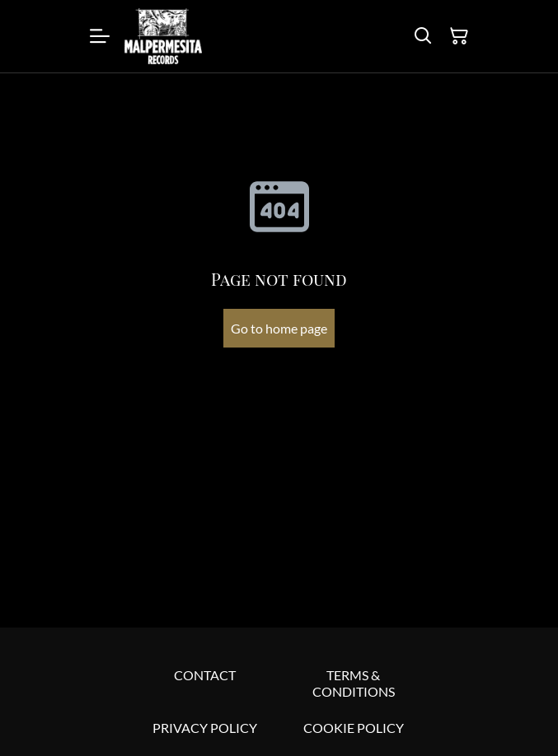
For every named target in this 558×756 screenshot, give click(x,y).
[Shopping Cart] (459, 36)
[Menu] (100, 36)
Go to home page (279, 328)
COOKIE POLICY (354, 728)
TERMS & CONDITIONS (354, 683)
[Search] (423, 36)
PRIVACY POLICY (205, 728)
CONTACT (205, 675)
